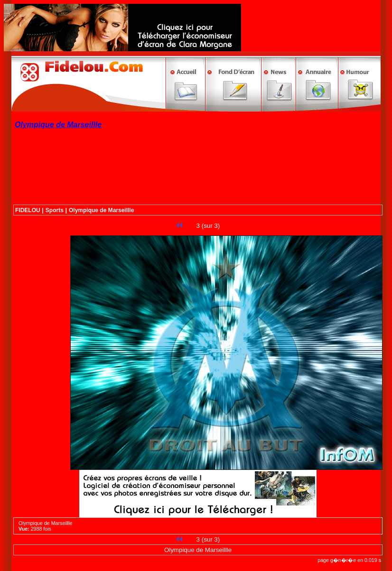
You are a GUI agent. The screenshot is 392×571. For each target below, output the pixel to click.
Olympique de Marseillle (101, 210)
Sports (55, 210)
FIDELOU (28, 210)
